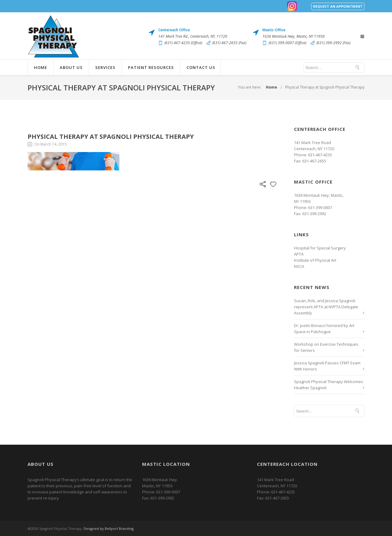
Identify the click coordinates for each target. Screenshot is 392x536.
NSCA (299, 266)
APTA (299, 254)
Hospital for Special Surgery (320, 248)
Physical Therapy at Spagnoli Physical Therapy (325, 87)
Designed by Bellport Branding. (109, 528)
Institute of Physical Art (315, 260)
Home (41, 67)
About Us (71, 67)
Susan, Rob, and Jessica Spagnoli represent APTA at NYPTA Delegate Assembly (326, 307)
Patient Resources (151, 67)
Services (105, 67)
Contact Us (201, 67)
